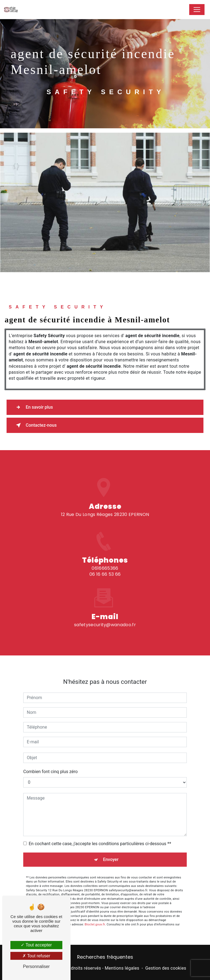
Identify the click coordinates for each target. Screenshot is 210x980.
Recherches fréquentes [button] (105, 957)
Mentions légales (122, 968)
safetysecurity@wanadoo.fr (105, 618)
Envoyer (111, 853)
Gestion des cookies (166, 968)
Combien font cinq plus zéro (50, 765)
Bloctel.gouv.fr (95, 918)
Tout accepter (36, 945)
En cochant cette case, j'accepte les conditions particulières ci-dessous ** (100, 837)
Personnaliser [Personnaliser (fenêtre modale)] (36, 966)
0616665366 (105, 574)
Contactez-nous (35, 425)
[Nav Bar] (197, 10)
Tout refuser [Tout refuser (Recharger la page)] (36, 956)
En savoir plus (33, 407)
